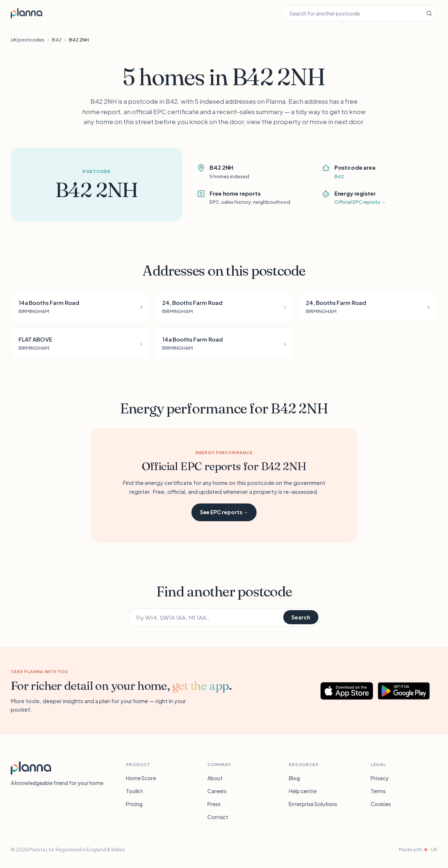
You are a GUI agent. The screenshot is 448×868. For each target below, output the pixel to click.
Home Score (141, 778)
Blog (294, 778)
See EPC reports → (224, 512)
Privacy (380, 778)
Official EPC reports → (360, 202)
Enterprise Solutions (313, 804)
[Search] (429, 13)
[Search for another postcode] (352, 13)
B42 (57, 40)
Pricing (134, 804)
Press (214, 804)
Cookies (381, 804)
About (215, 778)
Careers (217, 791)
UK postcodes (28, 40)
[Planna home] (26, 13)
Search (301, 617)
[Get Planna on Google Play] (407, 691)
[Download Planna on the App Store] (347, 691)
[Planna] (31, 768)
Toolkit (134, 791)
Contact (218, 817)
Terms (378, 791)
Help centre (303, 791)
